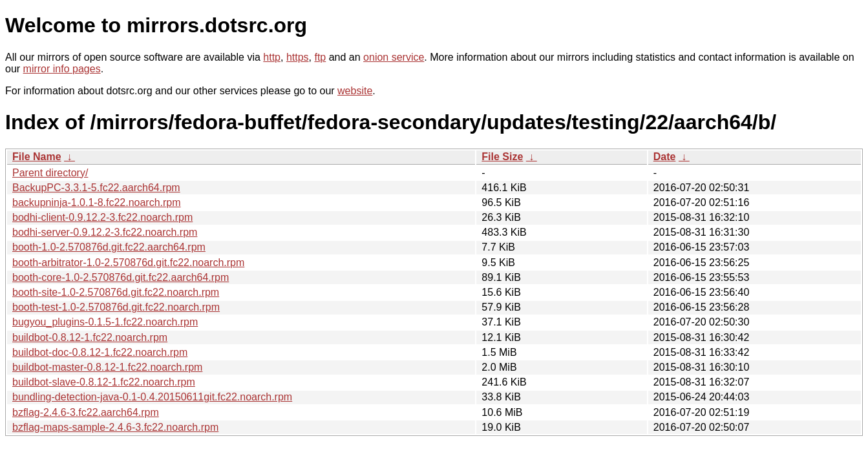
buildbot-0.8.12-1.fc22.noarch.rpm (90, 337)
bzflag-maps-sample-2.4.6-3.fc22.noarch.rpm (115, 427)
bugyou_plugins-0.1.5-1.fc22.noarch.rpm (105, 322)
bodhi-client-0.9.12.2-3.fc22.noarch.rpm (102, 217)
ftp (320, 57)
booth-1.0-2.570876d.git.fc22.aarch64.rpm (109, 247)
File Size (502, 157)
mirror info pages (62, 69)
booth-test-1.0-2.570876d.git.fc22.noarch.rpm (116, 307)
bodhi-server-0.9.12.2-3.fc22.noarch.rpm (105, 232)
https (298, 57)
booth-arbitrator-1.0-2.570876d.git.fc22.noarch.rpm (128, 263)
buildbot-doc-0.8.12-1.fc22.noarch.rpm (100, 352)
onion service (394, 57)
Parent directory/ (50, 173)
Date (665, 157)
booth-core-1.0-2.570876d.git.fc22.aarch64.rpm (121, 277)
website (355, 91)
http (272, 57)
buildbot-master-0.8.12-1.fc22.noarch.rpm (107, 367)
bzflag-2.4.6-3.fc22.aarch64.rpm (86, 412)
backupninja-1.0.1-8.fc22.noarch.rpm (97, 202)
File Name (37, 157)
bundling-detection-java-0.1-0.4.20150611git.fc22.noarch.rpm (152, 397)
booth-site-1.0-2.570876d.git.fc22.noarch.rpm (116, 292)
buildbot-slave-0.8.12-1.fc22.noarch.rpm (104, 382)
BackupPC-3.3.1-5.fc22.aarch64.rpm (96, 188)
